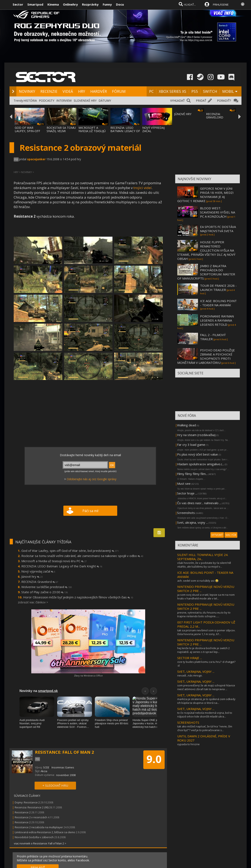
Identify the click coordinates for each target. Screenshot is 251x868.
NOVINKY (27, 91)
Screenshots (186, 513)
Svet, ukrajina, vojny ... (192, 522)
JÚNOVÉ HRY (183, 114)
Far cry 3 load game (191, 445)
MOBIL (228, 91)
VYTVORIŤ (217, 535)
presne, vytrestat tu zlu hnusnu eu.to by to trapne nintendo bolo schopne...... (204, 614)
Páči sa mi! (90, 511)
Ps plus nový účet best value (197, 454)
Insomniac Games (63, 767)
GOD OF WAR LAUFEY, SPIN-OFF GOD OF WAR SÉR (27, 131)
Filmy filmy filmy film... (192, 474)
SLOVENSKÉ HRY (85, 101)
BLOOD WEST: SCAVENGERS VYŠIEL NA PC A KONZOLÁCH (218, 212)
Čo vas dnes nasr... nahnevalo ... (199, 503)
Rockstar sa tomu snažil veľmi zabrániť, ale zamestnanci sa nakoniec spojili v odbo (82, 556)
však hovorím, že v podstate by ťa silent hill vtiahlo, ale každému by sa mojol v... (204, 565)
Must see (184, 483)
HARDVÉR (99, 91)
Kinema (53, 4)
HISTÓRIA (30, 101)
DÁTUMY (105, 101)
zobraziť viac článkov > (33, 602)
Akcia (44, 771)
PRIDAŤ (201, 101)
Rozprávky (90, 4)
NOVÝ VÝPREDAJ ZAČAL (153, 129)
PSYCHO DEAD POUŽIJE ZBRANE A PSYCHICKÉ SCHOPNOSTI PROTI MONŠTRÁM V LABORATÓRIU (206, 356)
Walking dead (186, 425)
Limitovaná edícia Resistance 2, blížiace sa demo (45, 832)
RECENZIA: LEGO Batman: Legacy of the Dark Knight (62, 566)
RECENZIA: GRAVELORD (215, 116)
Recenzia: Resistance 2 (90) (32, 807)
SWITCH (210, 91)
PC (151, 91)
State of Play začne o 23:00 (45, 592)
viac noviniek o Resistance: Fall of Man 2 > (40, 843)
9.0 (154, 759)
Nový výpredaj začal (38, 571)
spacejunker (36, 159)
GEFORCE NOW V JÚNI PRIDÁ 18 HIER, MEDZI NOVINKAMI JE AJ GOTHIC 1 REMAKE (205, 195)
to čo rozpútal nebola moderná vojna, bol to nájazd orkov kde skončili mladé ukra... (205, 715)
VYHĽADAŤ (177, 101)
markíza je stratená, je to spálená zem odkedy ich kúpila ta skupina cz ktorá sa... (206, 701)
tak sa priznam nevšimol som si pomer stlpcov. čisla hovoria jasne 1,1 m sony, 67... (206, 632)
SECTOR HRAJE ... (190, 658)
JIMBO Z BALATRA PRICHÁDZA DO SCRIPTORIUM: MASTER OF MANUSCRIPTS (206, 272)
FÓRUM (119, 91)
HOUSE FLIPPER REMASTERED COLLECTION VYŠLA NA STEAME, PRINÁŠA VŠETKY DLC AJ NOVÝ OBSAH (206, 250)
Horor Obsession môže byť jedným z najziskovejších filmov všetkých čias (78, 597)
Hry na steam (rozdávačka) (196, 435)
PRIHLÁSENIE (221, 5)
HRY (82, 91)
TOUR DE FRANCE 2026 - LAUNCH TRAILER (218, 288)
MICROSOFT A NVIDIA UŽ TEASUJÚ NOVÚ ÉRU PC (92, 131)
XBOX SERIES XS (173, 91)
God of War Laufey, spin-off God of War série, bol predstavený (70, 551)
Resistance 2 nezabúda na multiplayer (39, 827)
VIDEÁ (68, 91)
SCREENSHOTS (188, 722)
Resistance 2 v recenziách (31, 817)
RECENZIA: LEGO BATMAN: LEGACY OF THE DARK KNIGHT (125, 131)
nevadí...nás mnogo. (190, 675)
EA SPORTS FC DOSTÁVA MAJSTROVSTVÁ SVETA (218, 229)
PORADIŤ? (224, 101)
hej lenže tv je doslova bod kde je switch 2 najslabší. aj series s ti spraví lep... (203, 650)
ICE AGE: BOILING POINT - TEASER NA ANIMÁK (218, 303)
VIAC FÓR (231, 535)
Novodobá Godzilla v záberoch (34, 837)
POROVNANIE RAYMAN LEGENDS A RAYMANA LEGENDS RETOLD (217, 320)
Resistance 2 (23, 812)
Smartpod (35, 4)
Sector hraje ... (187, 493)
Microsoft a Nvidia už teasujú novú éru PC (54, 561)
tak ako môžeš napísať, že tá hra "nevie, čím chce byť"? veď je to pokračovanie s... (205, 728)
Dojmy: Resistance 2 (27, 802)
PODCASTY (47, 101)
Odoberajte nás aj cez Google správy (92, 479)
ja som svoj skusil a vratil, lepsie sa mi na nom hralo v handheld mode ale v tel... (206, 597)
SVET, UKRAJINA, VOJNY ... (196, 671)
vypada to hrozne (188, 744)
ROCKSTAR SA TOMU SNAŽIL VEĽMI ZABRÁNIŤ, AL (61, 131)
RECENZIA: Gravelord (40, 582)
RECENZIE (49, 91)
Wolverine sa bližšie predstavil (47, 587)
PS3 (16, 159)
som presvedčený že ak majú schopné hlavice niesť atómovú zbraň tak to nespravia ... (206, 687)
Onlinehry (70, 4)
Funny (107, 4)
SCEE (46, 767)
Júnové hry (32, 576)
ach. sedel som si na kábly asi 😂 (198, 581)
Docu (120, 4)
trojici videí (142, 188)
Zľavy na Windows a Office (88, 676)
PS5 (195, 91)
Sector (18, 4)
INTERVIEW (64, 101)
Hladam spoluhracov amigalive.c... (201, 464)
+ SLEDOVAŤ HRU (55, 785)
